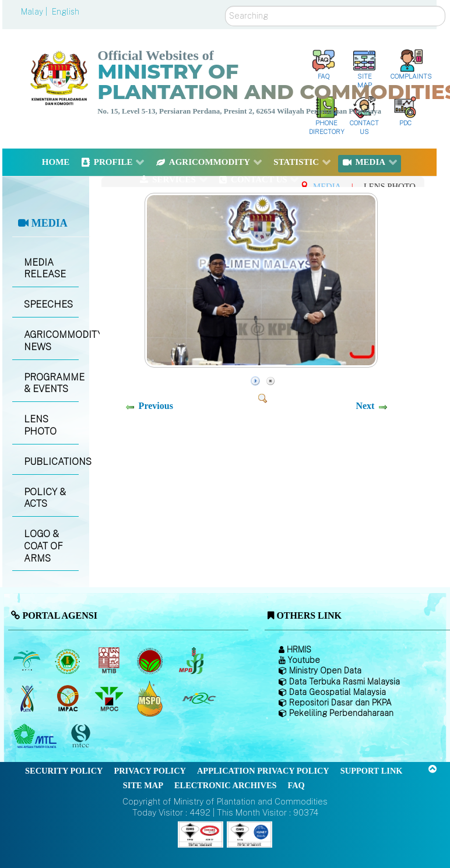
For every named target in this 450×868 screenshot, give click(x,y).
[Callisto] (201, 834)
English (66, 12)
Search (225, 6)
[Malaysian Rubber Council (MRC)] (198, 698)
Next (365, 406)
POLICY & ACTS (45, 498)
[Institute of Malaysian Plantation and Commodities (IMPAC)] (69, 698)
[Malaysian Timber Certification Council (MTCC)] (82, 737)
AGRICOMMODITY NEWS (51, 341)
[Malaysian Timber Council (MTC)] (36, 736)
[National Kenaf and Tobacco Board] (28, 698)
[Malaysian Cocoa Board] (151, 661)
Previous (156, 406)
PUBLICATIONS (51, 462)
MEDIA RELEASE (45, 269)
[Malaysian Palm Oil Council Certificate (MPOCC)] (151, 699)
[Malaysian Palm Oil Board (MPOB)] (28, 661)
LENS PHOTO (40, 425)
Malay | (35, 12)
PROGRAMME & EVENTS (51, 383)
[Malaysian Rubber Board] (69, 661)
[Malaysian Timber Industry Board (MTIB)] (110, 661)
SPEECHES (48, 304)
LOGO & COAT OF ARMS (43, 546)
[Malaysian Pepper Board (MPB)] (192, 661)
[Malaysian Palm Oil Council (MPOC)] (110, 698)
